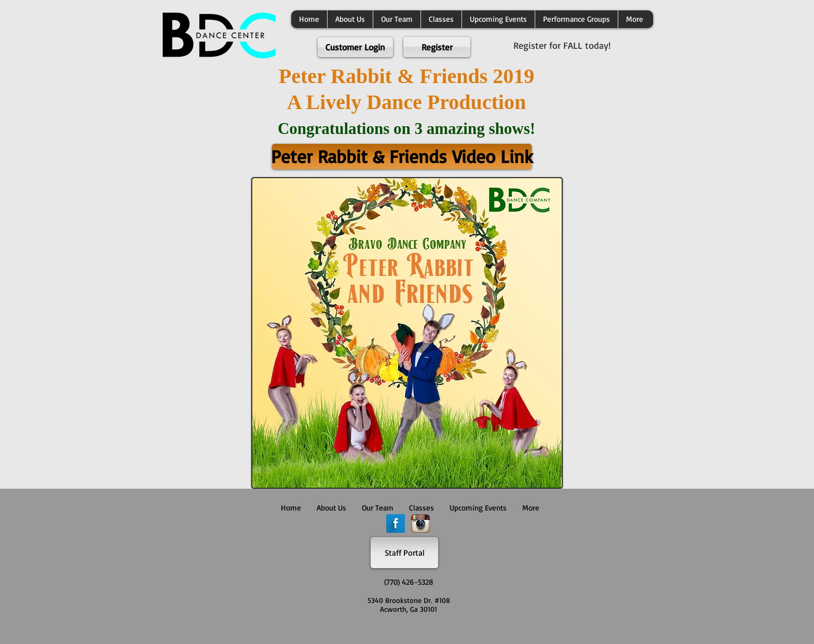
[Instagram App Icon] (420, 524)
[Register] (437, 47)
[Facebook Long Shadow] (396, 524)
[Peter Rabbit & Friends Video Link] (402, 157)
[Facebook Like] (404, 631)
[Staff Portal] (404, 553)
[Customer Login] (355, 47)
